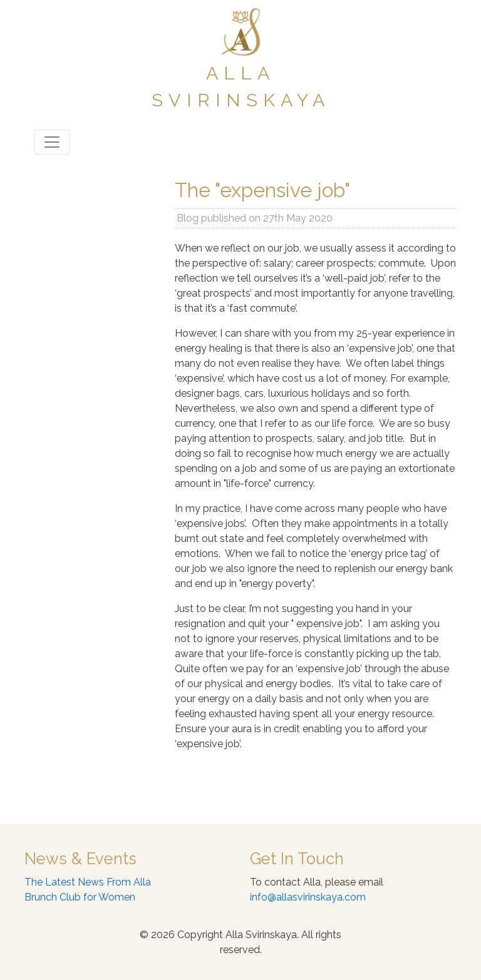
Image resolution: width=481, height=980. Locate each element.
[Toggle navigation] (52, 142)
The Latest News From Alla (88, 882)
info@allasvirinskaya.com (308, 897)
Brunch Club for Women (80, 897)
